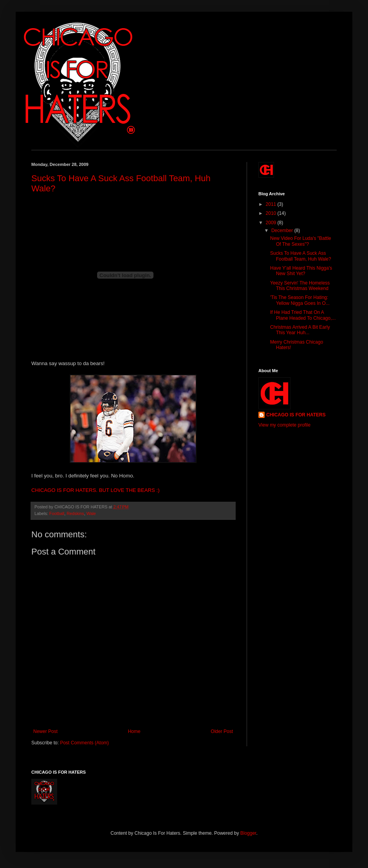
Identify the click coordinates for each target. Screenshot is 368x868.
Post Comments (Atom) (84, 743)
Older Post (222, 731)
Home (134, 731)
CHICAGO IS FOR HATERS (296, 415)
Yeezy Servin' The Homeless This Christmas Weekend (300, 286)
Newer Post (45, 731)
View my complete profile (284, 425)
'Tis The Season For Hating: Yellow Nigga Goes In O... (300, 300)
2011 (272, 204)
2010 (272, 213)
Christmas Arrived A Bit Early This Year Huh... (300, 330)
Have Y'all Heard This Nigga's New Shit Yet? (301, 271)
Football (57, 513)
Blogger (248, 833)
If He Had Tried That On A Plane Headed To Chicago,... (303, 315)
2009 (272, 223)
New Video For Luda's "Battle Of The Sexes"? (301, 241)
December (283, 231)
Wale (91, 513)
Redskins (75, 513)
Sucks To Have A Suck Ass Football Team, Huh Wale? (301, 256)
